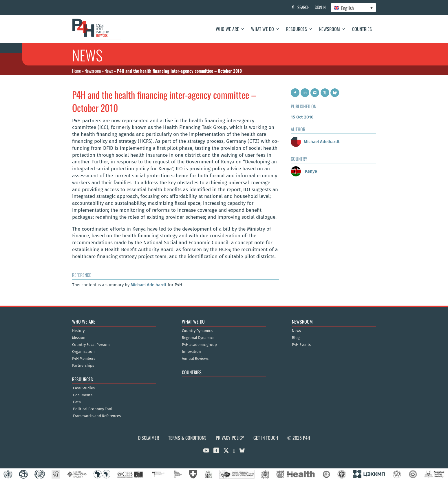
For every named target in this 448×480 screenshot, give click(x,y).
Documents (83, 395)
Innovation (191, 352)
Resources (297, 29)
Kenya (304, 171)
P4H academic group (199, 345)
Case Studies (84, 388)
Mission (79, 338)
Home (76, 71)
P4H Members (84, 359)
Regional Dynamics (198, 338)
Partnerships (83, 366)
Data (77, 402)
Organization (83, 352)
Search (302, 7)
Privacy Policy (230, 438)
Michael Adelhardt (149, 285)
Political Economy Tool (93, 409)
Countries (362, 29)
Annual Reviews (195, 359)
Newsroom (330, 29)
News (109, 71)
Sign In (320, 7)
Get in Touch (266, 438)
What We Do (263, 29)
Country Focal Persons (91, 345)
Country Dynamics (197, 331)
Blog (296, 338)
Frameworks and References (97, 416)
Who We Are (227, 29)
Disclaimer (149, 438)
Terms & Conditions (187, 438)
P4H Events (301, 345)
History (78, 331)
